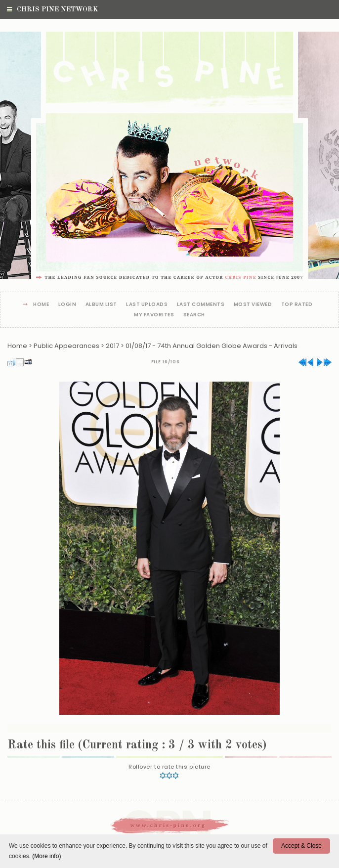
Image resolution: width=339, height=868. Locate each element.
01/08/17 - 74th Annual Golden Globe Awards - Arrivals (212, 346)
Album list (101, 305)
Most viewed (253, 305)
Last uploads (147, 305)
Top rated (297, 305)
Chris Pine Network (52, 9)
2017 (112, 346)
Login (67, 305)
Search (194, 315)
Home (41, 305)
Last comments (201, 305)
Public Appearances (66, 346)
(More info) (46, 856)
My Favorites (154, 315)
